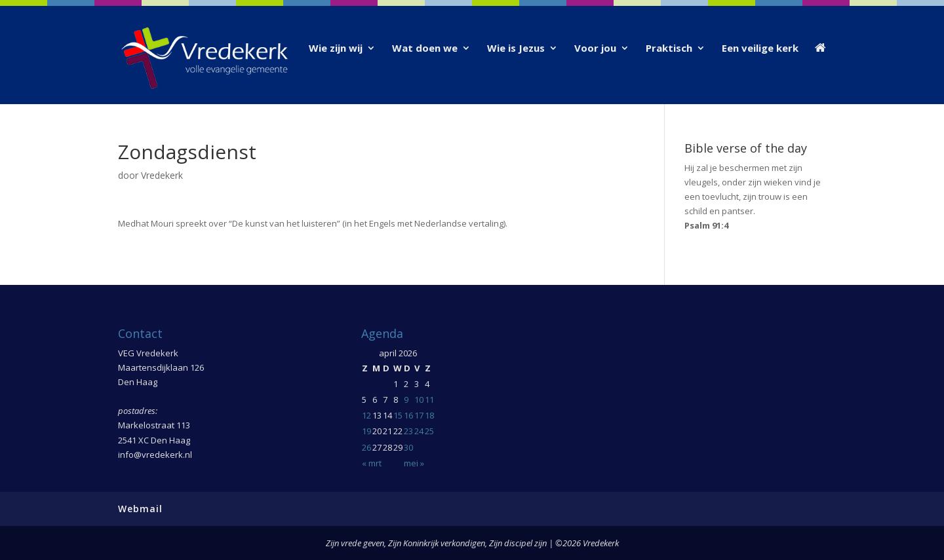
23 (408, 431)
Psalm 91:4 (706, 225)
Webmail (140, 509)
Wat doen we (425, 49)
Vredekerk (162, 175)
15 (398, 415)
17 (419, 415)
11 (429, 400)
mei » (414, 463)
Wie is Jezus (516, 49)
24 (419, 431)
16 (408, 415)
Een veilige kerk (760, 49)
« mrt (372, 463)
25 (429, 431)
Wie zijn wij (336, 49)
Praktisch (669, 49)
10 (419, 400)
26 (366, 447)
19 (366, 431)
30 (408, 447)
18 (429, 415)
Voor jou (595, 49)
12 (366, 415)
